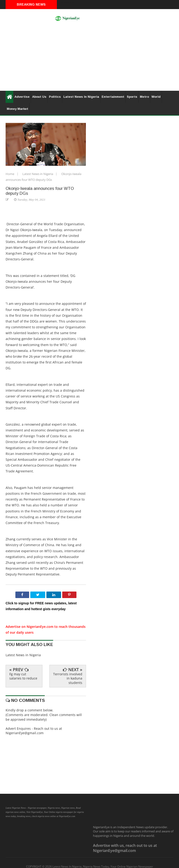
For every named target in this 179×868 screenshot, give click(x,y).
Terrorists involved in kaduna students (68, 678)
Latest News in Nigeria (38, 174)
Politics (55, 97)
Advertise (22, 97)
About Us (39, 97)
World (156, 97)
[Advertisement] (89, 58)
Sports (132, 97)
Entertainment (113, 97)
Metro (144, 97)
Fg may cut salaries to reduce (23, 676)
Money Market (17, 109)
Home (10, 174)
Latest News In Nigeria (81, 97)
